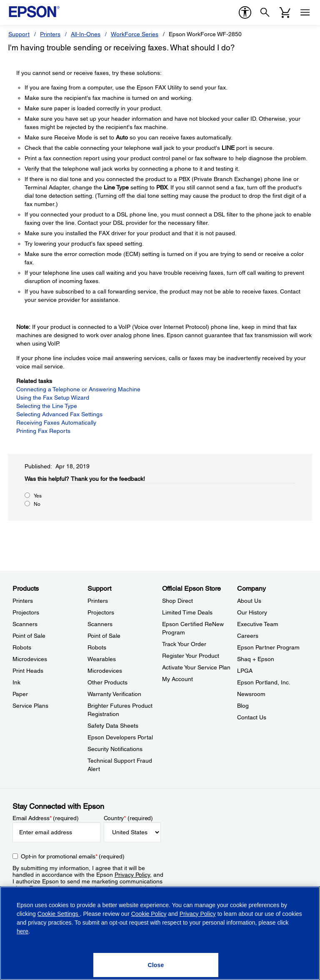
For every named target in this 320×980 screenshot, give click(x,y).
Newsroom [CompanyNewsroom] (251, 694)
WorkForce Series (135, 34)
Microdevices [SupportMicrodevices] (105, 671)
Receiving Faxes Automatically (56, 423)
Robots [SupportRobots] (97, 647)
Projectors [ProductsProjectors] (26, 612)
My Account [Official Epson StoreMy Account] (177, 679)
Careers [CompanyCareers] (248, 636)
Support (19, 34)
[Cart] (285, 12)
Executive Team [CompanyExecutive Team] (258, 624)
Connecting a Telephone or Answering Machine (78, 389)
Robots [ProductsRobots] (22, 647)
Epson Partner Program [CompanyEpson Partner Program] (268, 647)
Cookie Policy (149, 914)
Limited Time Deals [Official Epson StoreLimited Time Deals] (187, 612)
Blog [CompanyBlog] (243, 706)
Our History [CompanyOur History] (252, 612)
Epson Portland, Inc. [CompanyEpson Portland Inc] (264, 682)
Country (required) (129, 818)
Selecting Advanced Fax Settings (59, 414)
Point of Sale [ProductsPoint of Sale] (29, 636)
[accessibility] (245, 12)
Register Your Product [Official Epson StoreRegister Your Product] (191, 656)
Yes (38, 496)
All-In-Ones (86, 34)
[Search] (265, 12)
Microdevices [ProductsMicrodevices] (30, 659)
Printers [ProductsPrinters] (23, 601)
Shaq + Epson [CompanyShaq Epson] (256, 659)
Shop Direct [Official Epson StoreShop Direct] (177, 601)
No (37, 504)
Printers (50, 34)
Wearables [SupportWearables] (102, 659)
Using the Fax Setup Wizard (53, 398)
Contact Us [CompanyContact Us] (252, 717)
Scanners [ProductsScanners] (25, 624)
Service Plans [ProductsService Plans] (30, 706)
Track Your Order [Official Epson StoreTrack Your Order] (184, 644)
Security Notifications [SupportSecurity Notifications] (115, 749)
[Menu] (305, 12)
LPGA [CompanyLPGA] (245, 671)
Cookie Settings (59, 914)
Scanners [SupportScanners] (100, 624)
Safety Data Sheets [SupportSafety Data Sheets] (113, 726)
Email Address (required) (46, 818)
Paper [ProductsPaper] (20, 694)
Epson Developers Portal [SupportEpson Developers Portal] (120, 737)
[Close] (156, 965)
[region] (160, 933)
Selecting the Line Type (47, 406)
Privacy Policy (132, 875)
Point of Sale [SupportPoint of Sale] (104, 636)
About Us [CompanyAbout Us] (249, 601)
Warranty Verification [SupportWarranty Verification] (114, 694)
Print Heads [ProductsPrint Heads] (28, 671)
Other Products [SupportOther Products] (107, 682)
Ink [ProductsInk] (16, 682)
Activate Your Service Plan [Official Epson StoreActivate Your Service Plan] (196, 667)
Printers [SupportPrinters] (98, 601)
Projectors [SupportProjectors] (101, 612)
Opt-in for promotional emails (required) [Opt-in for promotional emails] (73, 856)
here (22, 931)
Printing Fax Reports (43, 431)
